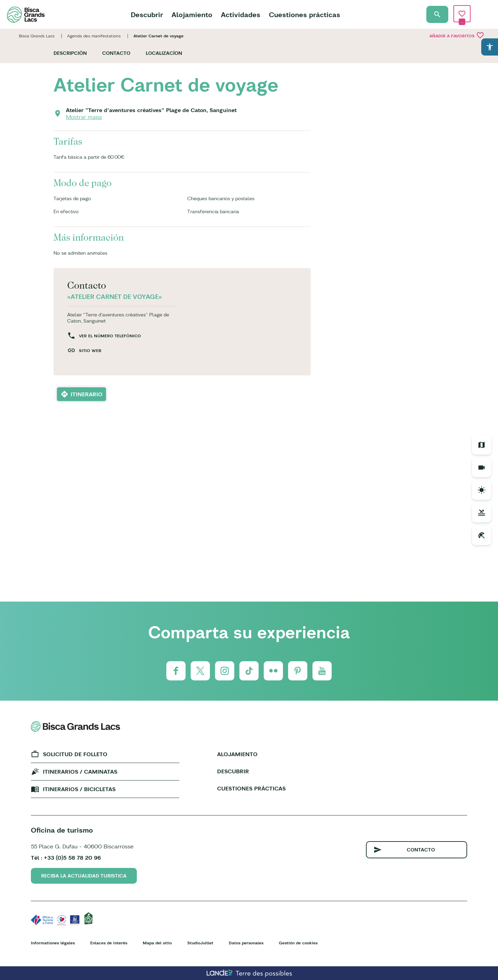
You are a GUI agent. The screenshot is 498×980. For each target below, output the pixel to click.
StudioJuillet (200, 943)
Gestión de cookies (298, 943)
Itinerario (87, 394)
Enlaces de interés (109, 943)
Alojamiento (192, 15)
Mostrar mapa (84, 117)
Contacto (116, 53)
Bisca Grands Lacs (37, 36)
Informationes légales (53, 943)
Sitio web (90, 350)
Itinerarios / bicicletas (79, 789)
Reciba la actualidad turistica (84, 876)
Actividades (241, 15)
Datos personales (246, 943)
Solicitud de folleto (75, 754)
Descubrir (147, 15)
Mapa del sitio (157, 943)
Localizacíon (164, 53)
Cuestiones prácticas (305, 15)
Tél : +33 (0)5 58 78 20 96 (66, 858)
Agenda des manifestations (94, 36)
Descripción (70, 53)
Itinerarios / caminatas (80, 772)
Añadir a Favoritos (457, 35)
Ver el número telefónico (110, 336)
